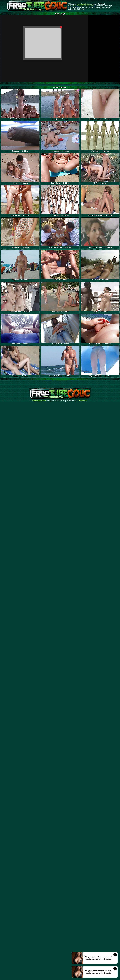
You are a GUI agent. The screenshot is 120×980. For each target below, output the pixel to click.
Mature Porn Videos (83, 6)
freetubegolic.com (39, 401)
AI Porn (93, 6)
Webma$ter (83, 401)
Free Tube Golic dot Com (84, 4)
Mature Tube (72, 6)
